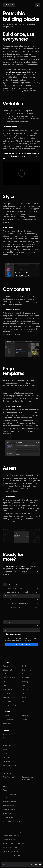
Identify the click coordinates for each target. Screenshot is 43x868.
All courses (9, 5)
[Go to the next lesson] (37, 5)
